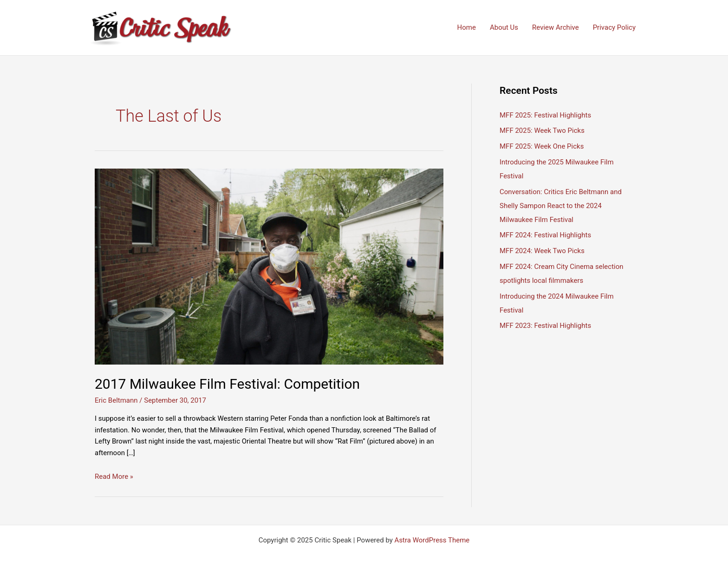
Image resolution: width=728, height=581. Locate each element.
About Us (504, 27)
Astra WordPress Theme (432, 540)
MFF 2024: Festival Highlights (545, 235)
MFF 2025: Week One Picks (542, 146)
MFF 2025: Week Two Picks (542, 131)
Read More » (114, 477)
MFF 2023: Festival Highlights (545, 326)
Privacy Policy (614, 27)
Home (467, 27)
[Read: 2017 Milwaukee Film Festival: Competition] (269, 266)
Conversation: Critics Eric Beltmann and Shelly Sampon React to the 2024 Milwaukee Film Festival (561, 206)
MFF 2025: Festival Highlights (545, 115)
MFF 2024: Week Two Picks (542, 251)
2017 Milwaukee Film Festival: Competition (227, 384)
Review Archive (556, 27)
